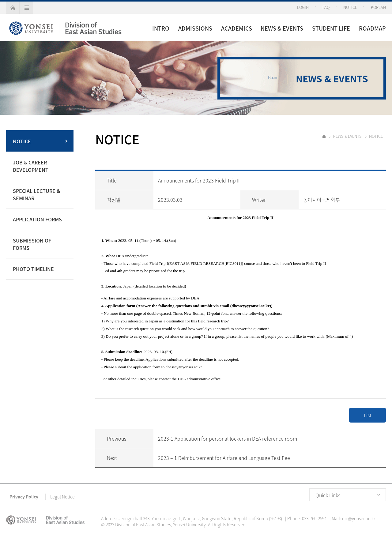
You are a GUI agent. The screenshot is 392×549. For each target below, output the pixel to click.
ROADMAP (372, 28)
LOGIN (303, 7)
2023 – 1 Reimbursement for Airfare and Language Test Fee (224, 458)
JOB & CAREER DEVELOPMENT (31, 166)
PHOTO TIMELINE (33, 269)
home (13, 8)
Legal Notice (62, 497)
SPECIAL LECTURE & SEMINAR (36, 194)
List (368, 415)
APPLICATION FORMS (37, 219)
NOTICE (350, 7)
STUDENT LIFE (331, 28)
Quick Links (328, 495)
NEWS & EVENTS (282, 28)
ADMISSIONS (195, 28)
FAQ (326, 7)
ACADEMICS (237, 28)
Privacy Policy (24, 497)
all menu (26, 8)
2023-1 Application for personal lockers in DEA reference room (228, 438)
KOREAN (378, 7)
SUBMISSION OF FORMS (32, 244)
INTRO (161, 28)
